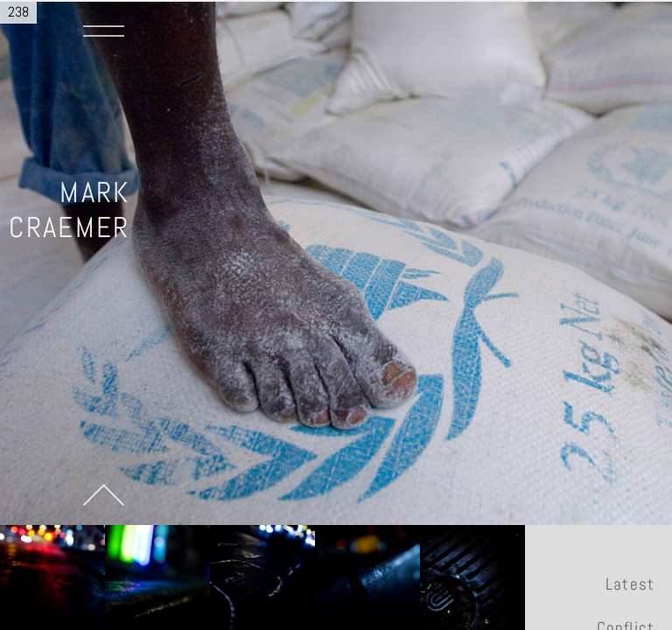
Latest (630, 584)
